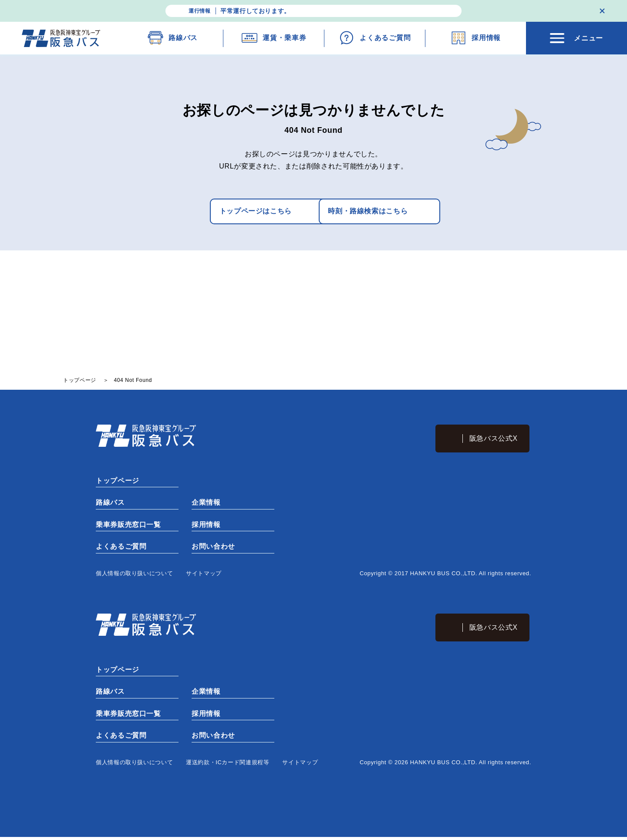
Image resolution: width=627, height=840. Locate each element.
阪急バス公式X (494, 439)
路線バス (110, 504)
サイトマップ (204, 575)
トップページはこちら (229, 211)
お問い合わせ (213, 548)
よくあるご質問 (121, 548)
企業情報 (206, 504)
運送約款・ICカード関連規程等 (228, 765)
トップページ (118, 481)
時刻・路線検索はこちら (372, 211)
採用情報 (206, 526)
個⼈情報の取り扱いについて (134, 575)
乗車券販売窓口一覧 (128, 526)
